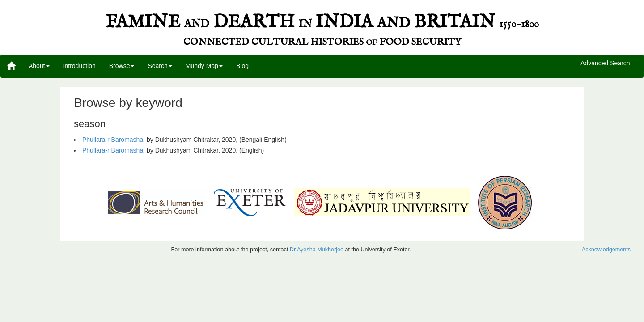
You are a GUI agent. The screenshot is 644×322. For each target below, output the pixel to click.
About (39, 66)
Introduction (79, 66)
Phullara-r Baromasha (113, 140)
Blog (242, 66)
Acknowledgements (606, 250)
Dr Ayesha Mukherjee (317, 250)
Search (160, 66)
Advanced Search (605, 64)
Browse (122, 66)
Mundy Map (204, 66)
